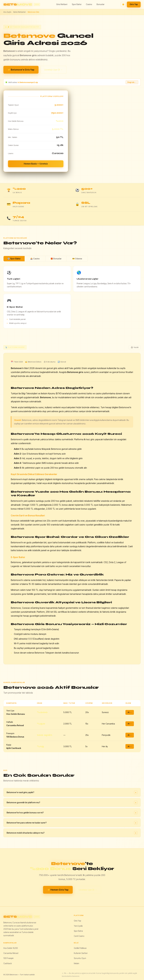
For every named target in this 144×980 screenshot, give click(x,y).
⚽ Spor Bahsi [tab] (14, 259)
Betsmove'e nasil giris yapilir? (72, 792)
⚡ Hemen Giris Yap (58, 890)
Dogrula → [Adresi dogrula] (132, 82)
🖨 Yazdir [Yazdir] (135, 347)
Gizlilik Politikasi (80, 948)
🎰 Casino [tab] (35, 259)
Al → (130, 712)
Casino (89, 4)
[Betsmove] (37, 917)
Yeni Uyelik (78, 926)
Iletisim (76, 963)
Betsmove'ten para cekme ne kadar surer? (72, 823)
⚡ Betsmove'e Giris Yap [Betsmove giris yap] (21, 70)
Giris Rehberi (62, 4)
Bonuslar (101, 4)
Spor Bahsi (77, 4)
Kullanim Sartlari (81, 953)
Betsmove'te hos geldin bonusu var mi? (72, 813)
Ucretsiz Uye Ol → (53, 70)
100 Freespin (9, 958)
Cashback (8, 963)
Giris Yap (134, 4)
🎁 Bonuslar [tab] (56, 259)
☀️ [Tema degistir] (123, 4)
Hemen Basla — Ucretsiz (36, 164)
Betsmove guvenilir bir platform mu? (72, 803)
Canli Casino (79, 936)
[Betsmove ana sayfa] (22, 5)
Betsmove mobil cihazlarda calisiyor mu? (72, 833)
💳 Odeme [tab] (77, 259)
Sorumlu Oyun (80, 958)
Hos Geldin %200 (11, 948)
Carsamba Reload (11, 953)
